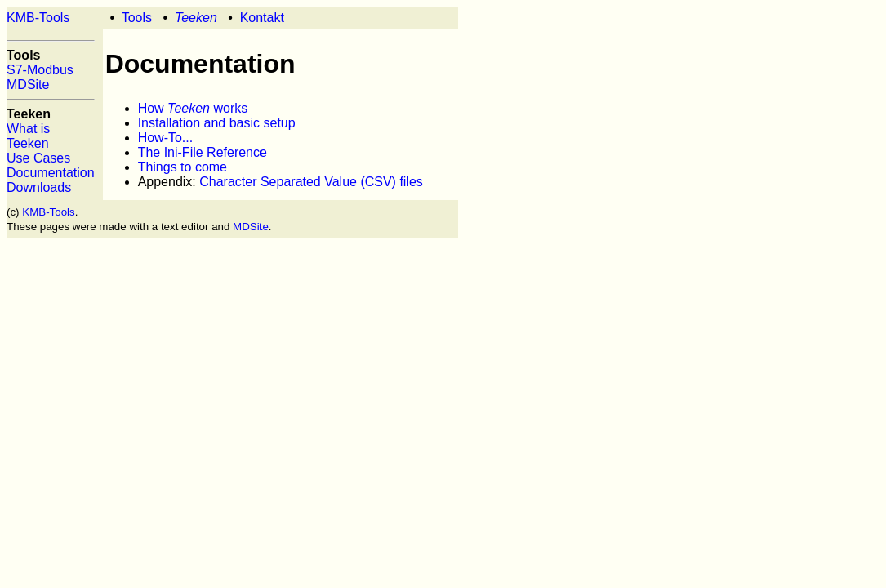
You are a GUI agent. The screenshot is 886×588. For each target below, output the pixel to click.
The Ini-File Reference (203, 152)
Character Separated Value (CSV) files (311, 182)
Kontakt (262, 18)
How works (193, 108)
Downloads (39, 187)
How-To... (166, 138)
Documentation (51, 173)
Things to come (183, 167)
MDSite (28, 85)
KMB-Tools (38, 18)
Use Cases (38, 158)
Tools (137, 18)
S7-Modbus (40, 70)
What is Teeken (28, 136)
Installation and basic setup (217, 123)
